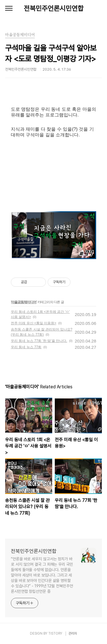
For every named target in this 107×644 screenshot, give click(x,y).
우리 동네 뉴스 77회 (26, 347)
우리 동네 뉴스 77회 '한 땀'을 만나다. (39, 341)
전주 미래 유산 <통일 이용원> (34, 323)
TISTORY (55, 633)
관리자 (73, 633)
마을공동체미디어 (24, 302)
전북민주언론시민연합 (54, 8)
